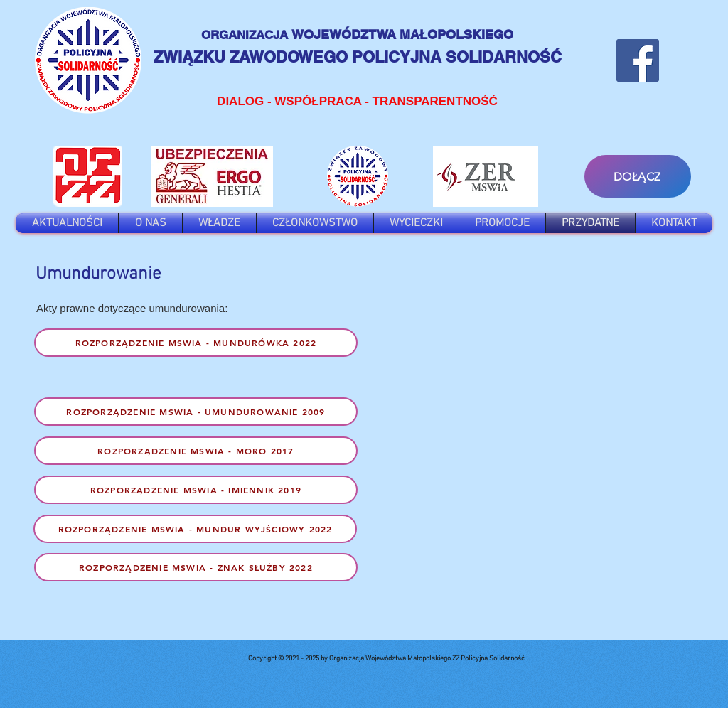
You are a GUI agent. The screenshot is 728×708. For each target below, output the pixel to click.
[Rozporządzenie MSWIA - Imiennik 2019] (196, 490)
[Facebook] (638, 60)
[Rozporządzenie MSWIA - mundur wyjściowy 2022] (195, 529)
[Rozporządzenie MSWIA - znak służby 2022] (196, 567)
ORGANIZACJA (246, 35)
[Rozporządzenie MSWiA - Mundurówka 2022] (196, 343)
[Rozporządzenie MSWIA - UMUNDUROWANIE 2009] (196, 412)
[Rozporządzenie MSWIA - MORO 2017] (196, 451)
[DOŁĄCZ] (638, 176)
